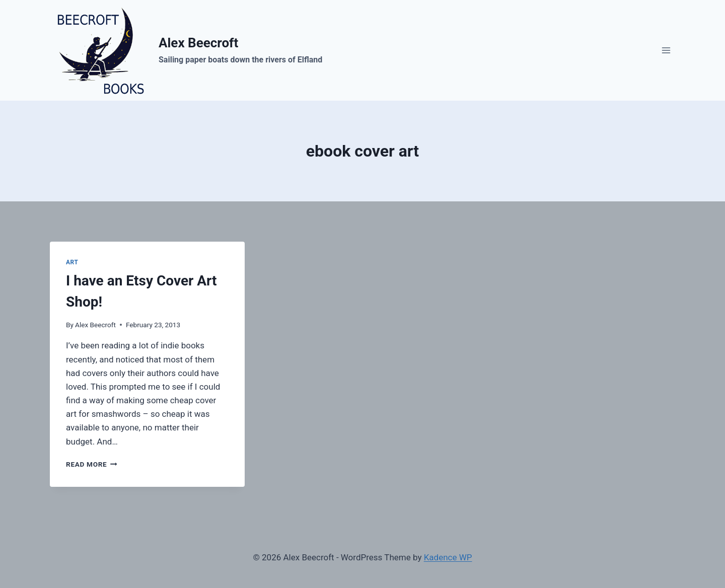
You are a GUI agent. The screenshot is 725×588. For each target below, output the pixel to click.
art (72, 262)
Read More (92, 464)
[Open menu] (666, 50)
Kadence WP (448, 557)
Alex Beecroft (95, 325)
